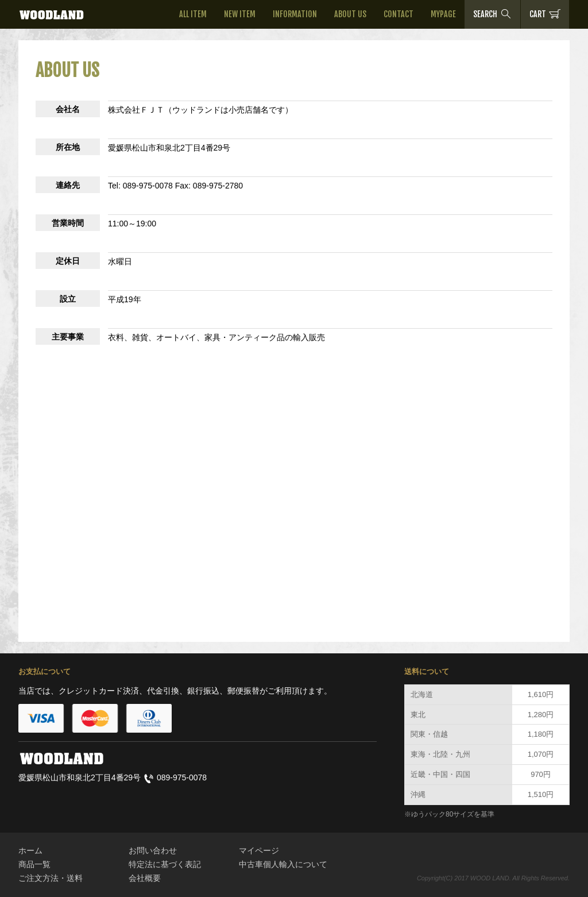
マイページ (259, 850)
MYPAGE (443, 14)
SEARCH (492, 14)
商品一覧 (34, 864)
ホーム (30, 850)
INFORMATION (295, 14)
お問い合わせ (153, 850)
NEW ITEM (240, 14)
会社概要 (145, 878)
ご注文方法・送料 (51, 878)
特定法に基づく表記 (165, 864)
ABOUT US (350, 14)
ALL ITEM (193, 14)
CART (545, 14)
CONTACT (399, 14)
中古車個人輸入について (283, 864)
